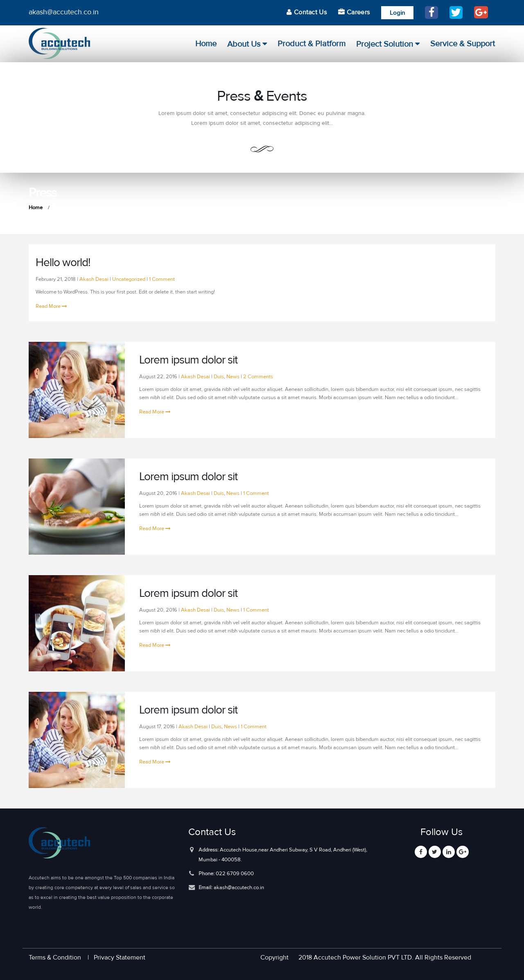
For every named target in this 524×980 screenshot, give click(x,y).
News (233, 376)
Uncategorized (129, 279)
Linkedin (449, 852)
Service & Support (463, 44)
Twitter (435, 852)
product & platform (312, 44)
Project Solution (385, 44)
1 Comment (162, 279)
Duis (219, 376)
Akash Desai (94, 279)
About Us (244, 44)
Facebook (421, 852)
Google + (463, 852)
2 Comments (258, 376)
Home (206, 44)
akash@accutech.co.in (239, 887)
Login (397, 12)
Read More (51, 306)
